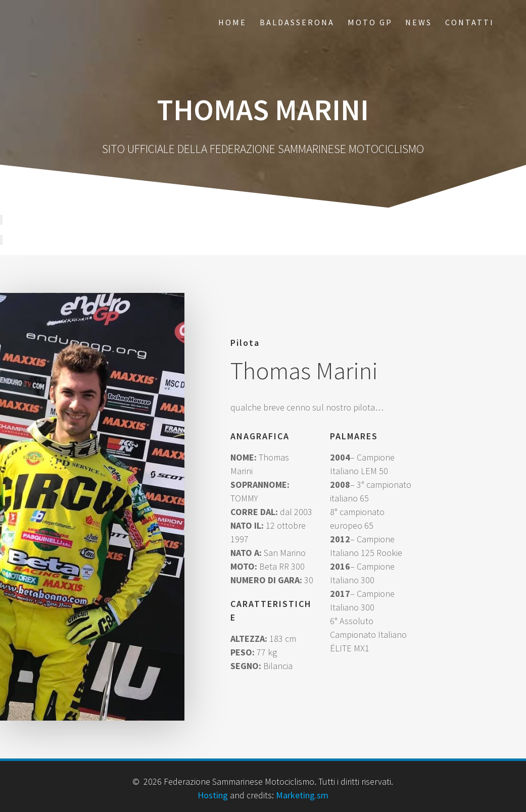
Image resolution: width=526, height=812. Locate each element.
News (419, 22)
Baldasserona (297, 22)
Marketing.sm (302, 795)
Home (232, 22)
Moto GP (370, 22)
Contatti (470, 22)
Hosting (213, 795)
